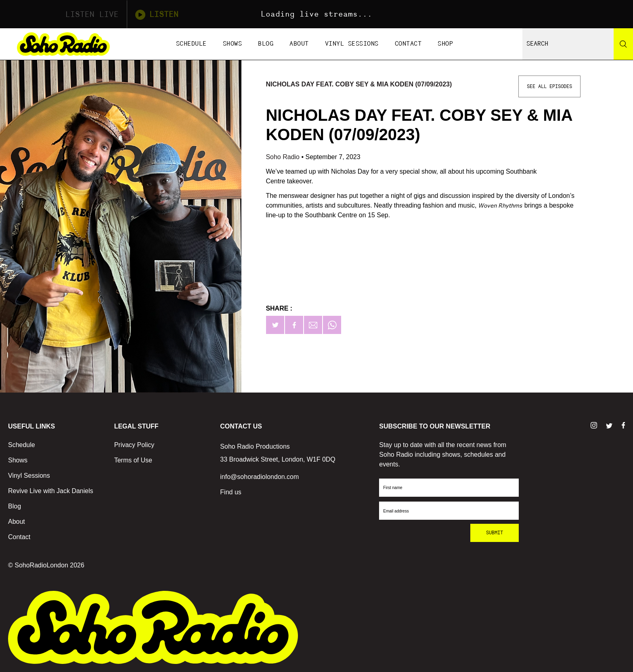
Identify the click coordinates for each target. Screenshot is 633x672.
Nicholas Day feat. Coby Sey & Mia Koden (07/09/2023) (359, 84)
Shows (233, 44)
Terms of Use (133, 460)
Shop (445, 44)
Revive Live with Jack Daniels (51, 491)
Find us (231, 492)
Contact (408, 44)
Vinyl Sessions (352, 44)
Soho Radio (283, 157)
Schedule (191, 44)
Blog (266, 44)
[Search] (623, 44)
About (299, 44)
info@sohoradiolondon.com (259, 477)
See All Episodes (549, 86)
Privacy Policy (134, 445)
